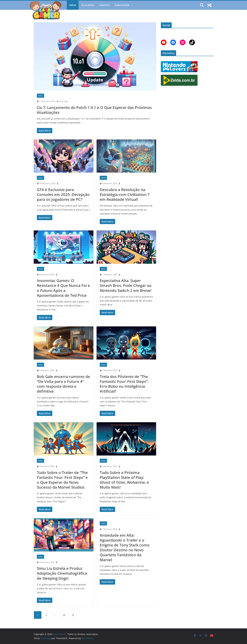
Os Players (88, 5)
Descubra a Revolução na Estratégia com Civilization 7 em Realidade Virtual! (125, 194)
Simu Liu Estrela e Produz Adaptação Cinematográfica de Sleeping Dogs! (62, 573)
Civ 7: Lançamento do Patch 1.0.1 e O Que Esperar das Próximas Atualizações (94, 110)
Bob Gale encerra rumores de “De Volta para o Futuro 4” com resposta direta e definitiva (63, 384)
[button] (131, 5)
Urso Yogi (63, 101)
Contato (104, 5)
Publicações (122, 5)
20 (64, 615)
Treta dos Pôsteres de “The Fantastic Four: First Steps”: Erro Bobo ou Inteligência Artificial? (124, 384)
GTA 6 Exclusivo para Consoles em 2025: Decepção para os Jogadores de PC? (63, 194)
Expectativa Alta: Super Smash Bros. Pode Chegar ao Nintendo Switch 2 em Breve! (126, 285)
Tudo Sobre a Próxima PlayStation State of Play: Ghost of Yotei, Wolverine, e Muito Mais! (124, 480)
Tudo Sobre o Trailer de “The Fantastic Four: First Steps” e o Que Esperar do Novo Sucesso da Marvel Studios (62, 480)
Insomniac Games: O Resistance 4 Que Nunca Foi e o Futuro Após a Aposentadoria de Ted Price (63, 288)
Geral (40, 96)
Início (73, 5)
